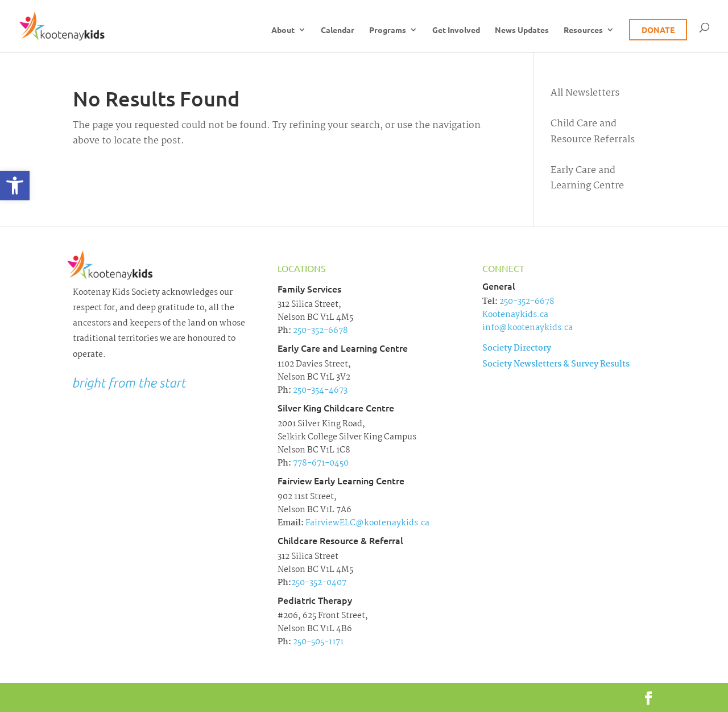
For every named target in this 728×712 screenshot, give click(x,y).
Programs (388, 30)
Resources (583, 30)
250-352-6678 (320, 331)
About (283, 30)
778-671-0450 (320, 463)
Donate (658, 30)
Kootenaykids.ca (515, 315)
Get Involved (456, 30)
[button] (15, 186)
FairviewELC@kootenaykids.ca (367, 523)
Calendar (338, 30)
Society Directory (517, 348)
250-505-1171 (317, 642)
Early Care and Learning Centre (587, 178)
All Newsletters (585, 93)
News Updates (522, 30)
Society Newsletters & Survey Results (556, 364)
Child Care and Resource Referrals (593, 131)
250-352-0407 (319, 583)
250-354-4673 (319, 390)
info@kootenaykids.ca (528, 328)
